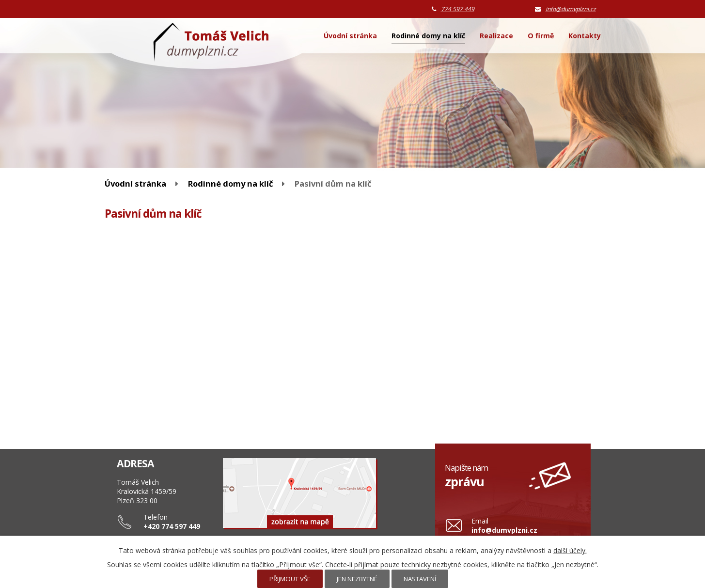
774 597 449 (458, 9)
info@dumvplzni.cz (571, 9)
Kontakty (585, 36)
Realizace (496, 36)
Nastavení (420, 579)
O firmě (541, 36)
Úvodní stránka (350, 36)
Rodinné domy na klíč (428, 36)
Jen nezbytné (357, 579)
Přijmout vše (290, 579)
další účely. (570, 550)
